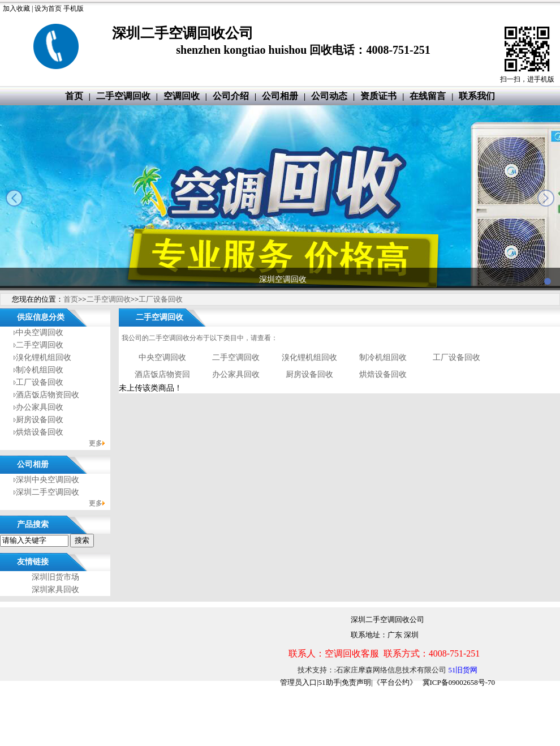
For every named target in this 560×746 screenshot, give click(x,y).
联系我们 (477, 96)
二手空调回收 (123, 96)
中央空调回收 (40, 333)
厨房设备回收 (40, 420)
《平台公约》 (395, 682)
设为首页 (48, 8)
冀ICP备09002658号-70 (459, 682)
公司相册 (280, 96)
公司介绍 (231, 96)
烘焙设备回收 (40, 432)
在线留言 (428, 96)
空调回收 (182, 96)
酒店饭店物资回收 (48, 395)
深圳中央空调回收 (48, 480)
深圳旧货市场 (55, 577)
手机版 (74, 8)
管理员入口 (298, 682)
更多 (96, 443)
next (546, 198)
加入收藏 (16, 8)
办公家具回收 (40, 407)
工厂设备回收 (161, 299)
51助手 (329, 682)
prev (14, 198)
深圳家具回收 (55, 589)
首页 (74, 96)
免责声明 (356, 682)
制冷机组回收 (40, 370)
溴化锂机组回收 (44, 357)
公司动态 (329, 96)
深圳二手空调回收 (48, 492)
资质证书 (378, 96)
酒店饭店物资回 (162, 374)
